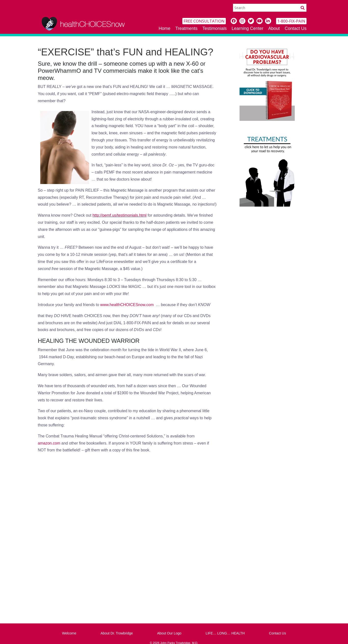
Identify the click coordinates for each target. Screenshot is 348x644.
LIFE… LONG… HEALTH (225, 633)
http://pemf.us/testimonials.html (120, 215)
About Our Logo (169, 633)
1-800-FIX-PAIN (291, 21)
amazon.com (49, 443)
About (274, 28)
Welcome (69, 633)
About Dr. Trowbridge (117, 633)
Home (164, 28)
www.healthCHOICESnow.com (127, 305)
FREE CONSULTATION (204, 21)
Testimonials (215, 28)
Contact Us (296, 28)
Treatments (186, 28)
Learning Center (248, 28)
